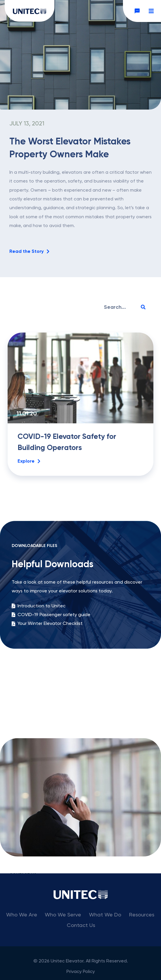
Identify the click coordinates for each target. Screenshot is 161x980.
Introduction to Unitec (39, 634)
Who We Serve (63, 915)
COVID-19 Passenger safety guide (51, 643)
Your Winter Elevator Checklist (47, 652)
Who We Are (22, 915)
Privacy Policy (81, 971)
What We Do (105, 915)
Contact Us (81, 925)
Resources (142, 915)
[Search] (143, 307)
